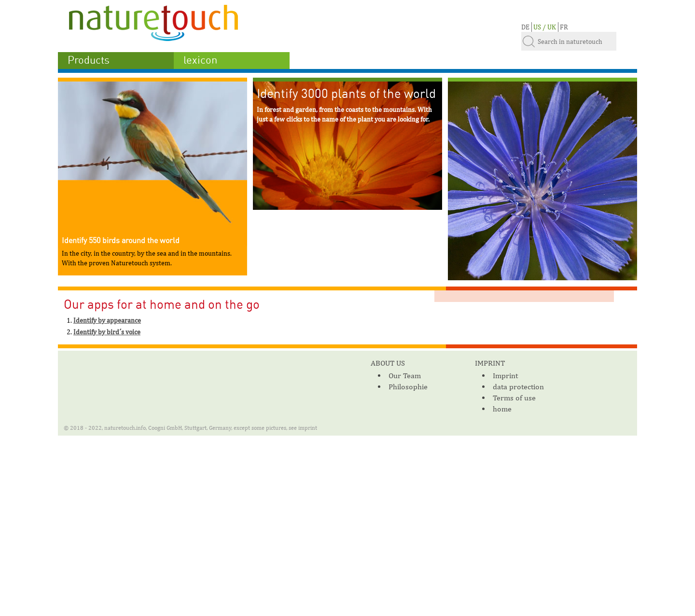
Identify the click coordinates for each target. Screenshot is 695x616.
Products (89, 60)
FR (564, 27)
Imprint (505, 376)
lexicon (200, 60)
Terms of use (514, 398)
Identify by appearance (107, 320)
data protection (518, 387)
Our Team (405, 376)
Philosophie (408, 387)
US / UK (545, 27)
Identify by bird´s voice (107, 332)
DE (525, 27)
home (502, 409)
